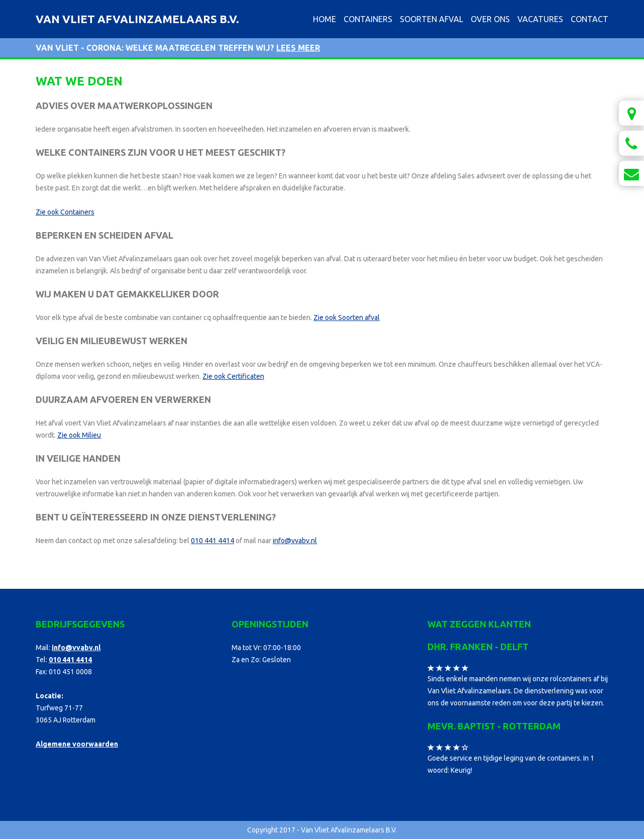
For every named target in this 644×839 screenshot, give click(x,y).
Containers (368, 19)
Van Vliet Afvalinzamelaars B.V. (137, 19)
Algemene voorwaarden (77, 744)
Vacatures (540, 19)
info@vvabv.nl (295, 541)
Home (325, 19)
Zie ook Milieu (79, 435)
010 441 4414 (212, 541)
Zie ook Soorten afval (347, 318)
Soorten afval (432, 19)
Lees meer (298, 48)
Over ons (490, 19)
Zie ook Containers (65, 212)
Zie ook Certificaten (233, 376)
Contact (589, 19)
